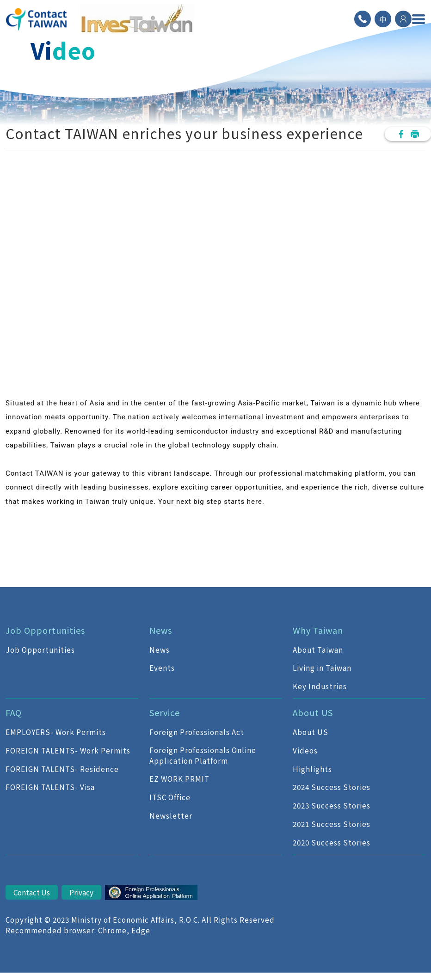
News (160, 649)
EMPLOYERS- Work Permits (56, 732)
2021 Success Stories (332, 824)
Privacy (81, 892)
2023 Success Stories (332, 805)
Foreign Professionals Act (197, 732)
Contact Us (32, 892)
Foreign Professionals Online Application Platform (203, 755)
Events (162, 668)
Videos (305, 750)
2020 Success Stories (332, 842)
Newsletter (171, 815)
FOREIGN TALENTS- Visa (50, 787)
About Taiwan (318, 649)
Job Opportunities (40, 649)
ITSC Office (170, 797)
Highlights (312, 769)
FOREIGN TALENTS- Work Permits (68, 750)
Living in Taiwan (322, 668)
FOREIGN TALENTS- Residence (62, 769)
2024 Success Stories (332, 787)
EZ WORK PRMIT (179, 778)
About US (311, 732)
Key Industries (320, 686)
